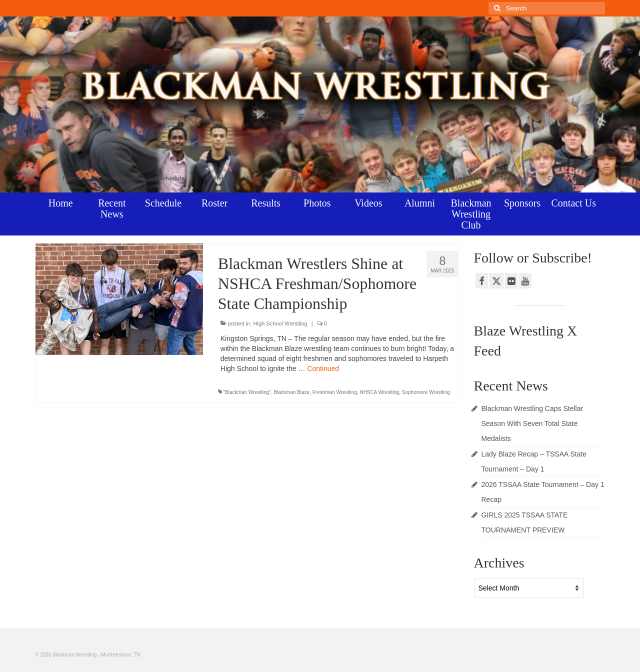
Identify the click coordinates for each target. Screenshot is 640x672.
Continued (323, 368)
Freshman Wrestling (335, 392)
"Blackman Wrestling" (247, 392)
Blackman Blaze (291, 392)
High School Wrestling (280, 323)
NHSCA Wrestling (380, 392)
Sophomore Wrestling (426, 392)
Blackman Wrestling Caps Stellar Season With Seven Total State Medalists (532, 423)
